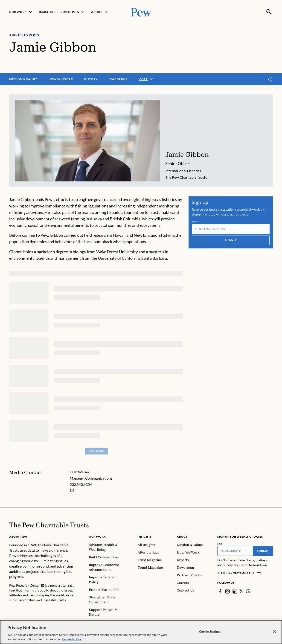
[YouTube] (248, 591)
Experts (32, 35)
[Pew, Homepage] (141, 12)
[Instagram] (227, 591)
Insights (145, 537)
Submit (231, 240)
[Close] (275, 633)
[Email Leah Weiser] (72, 490)
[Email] (231, 229)
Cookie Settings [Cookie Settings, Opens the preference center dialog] (210, 632)
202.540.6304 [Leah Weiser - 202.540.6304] (81, 484)
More (146, 79)
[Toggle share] (270, 79)
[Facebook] (220, 591)
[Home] (49, 525)
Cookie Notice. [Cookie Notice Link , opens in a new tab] (72, 640)
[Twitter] (241, 591)
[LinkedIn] (235, 591)
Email (195, 221)
